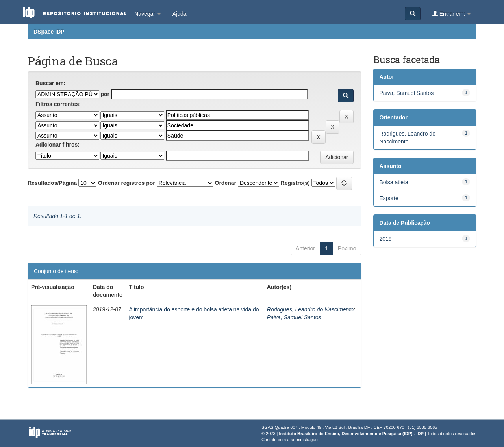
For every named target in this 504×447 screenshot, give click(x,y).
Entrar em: (451, 14)
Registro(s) (295, 183)
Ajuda (180, 14)
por (105, 94)
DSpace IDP (49, 32)
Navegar (147, 14)
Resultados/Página (52, 183)
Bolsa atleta (394, 182)
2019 (386, 239)
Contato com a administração (290, 440)
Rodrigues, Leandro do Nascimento (310, 309)
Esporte (389, 198)
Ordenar (226, 183)
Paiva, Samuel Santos (294, 317)
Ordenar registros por (127, 183)
